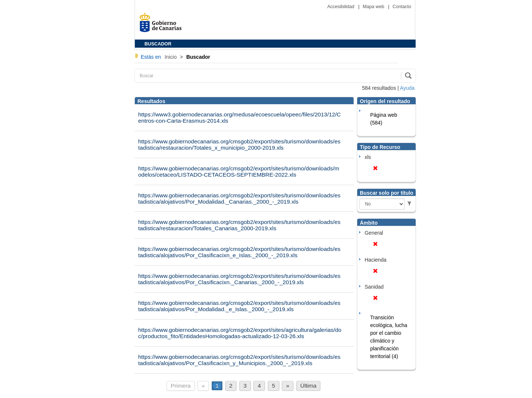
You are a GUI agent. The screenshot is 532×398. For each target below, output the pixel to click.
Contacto (402, 7)
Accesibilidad (342, 7)
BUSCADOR (158, 44)
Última (308, 386)
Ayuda (407, 88)
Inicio (171, 57)
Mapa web (374, 7)
